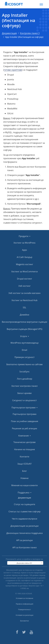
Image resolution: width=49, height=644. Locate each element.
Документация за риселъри (24, 526)
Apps (24, 250)
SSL (25, 307)
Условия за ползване (24, 598)
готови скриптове (13, 70)
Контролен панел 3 (30, 33)
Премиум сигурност (25, 357)
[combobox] (25, 563)
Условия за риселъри (24, 615)
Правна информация (24, 604)
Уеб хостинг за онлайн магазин (24, 293)
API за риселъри (25, 540)
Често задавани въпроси (25, 519)
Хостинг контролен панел (25, 386)
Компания (24, 436)
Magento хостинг (24, 264)
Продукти (24, 236)
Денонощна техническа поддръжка (24, 533)
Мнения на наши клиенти (25, 485)
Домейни (25, 315)
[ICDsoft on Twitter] (24, 632)
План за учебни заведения (25, 421)
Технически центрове (25, 442)
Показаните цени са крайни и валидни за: (24, 559)
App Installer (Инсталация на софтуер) (19, 20)
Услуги (24, 336)
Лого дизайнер (24, 379)
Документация (9, 33)
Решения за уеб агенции (25, 428)
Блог (24, 471)
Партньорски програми (24, 408)
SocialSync (24, 372)
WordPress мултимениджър (24, 343)
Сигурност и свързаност (25, 400)
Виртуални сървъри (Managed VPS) (24, 329)
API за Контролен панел (24, 547)
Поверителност (25, 609)
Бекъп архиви (24, 393)
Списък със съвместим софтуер (24, 512)
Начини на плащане (24, 449)
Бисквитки (25, 621)
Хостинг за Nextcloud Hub (25, 300)
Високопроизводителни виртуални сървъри (24, 322)
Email (24, 350)
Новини (24, 478)
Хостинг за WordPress (24, 243)
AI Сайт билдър (24, 257)
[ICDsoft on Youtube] (31, 632)
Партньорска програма (24, 414)
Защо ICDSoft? (24, 464)
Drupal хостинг (24, 279)
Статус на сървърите (24, 504)
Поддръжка (24, 493)
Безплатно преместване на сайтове (24, 364)
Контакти (25, 457)
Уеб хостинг (24, 286)
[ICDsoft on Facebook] (17, 632)
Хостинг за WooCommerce (25, 272)
